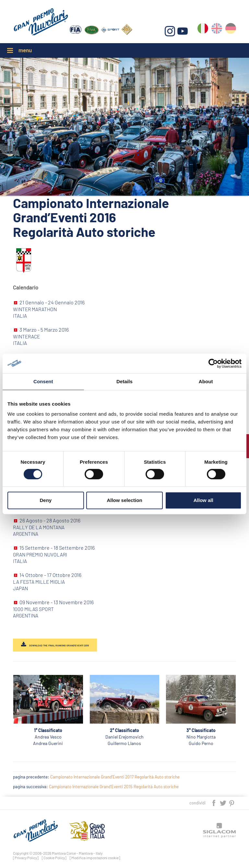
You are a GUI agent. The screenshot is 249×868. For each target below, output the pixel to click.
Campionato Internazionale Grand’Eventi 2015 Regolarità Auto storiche (114, 787)
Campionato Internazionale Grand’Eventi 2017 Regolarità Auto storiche (115, 777)
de (231, 30)
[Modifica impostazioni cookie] (95, 858)
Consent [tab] (43, 381)
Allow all (203, 500)
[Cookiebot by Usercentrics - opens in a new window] (213, 363)
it (203, 30)
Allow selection (124, 500)
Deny (46, 500)
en (217, 30)
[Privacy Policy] (26, 858)
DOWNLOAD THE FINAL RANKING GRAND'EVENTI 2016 (59, 645)
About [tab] (206, 381)
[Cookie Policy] (54, 858)
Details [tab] (124, 381)
